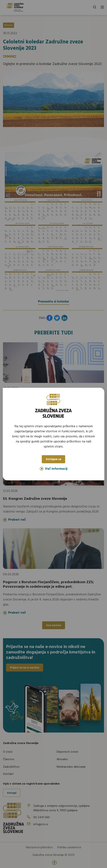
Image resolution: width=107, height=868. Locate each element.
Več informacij (54, 469)
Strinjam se (53, 459)
